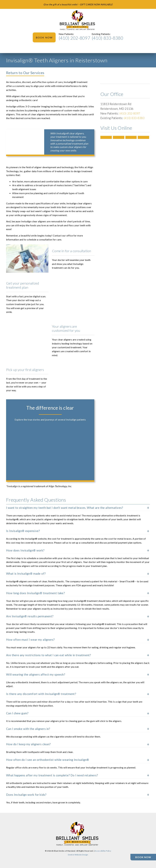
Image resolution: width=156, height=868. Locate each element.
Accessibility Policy (103, 851)
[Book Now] (143, 857)
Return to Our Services (25, 73)
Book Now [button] (44, 37)
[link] (78, 21)
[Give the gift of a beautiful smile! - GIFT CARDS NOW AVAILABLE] (78, 4)
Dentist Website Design (78, 855)
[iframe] (25, 140)
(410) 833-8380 (107, 38)
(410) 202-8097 (74, 38)
